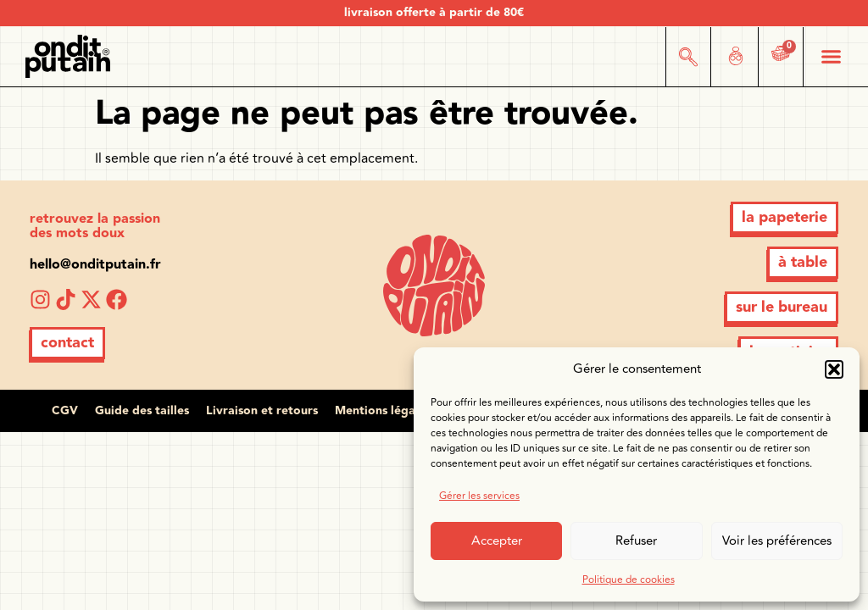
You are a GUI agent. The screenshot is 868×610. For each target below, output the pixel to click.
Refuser (636, 541)
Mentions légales (383, 411)
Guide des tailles (142, 411)
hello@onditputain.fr (95, 265)
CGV (65, 411)
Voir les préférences (777, 541)
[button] (834, 369)
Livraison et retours (262, 411)
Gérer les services (479, 496)
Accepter (497, 541)
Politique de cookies (629, 580)
